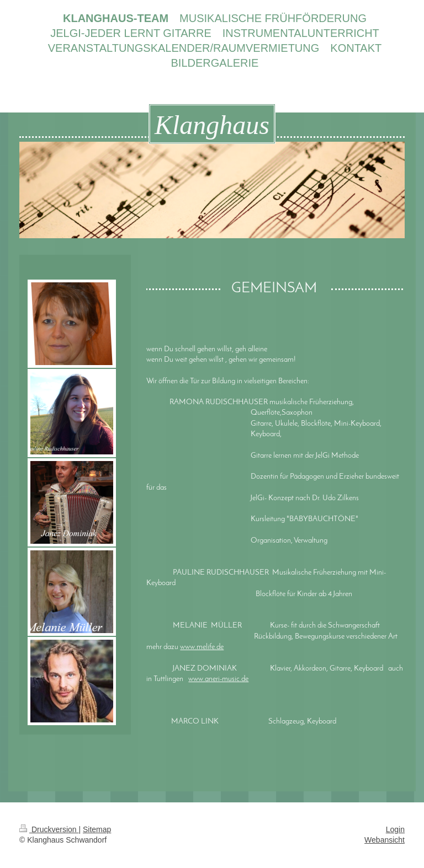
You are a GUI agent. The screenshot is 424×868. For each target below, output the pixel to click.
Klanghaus (212, 125)
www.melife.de (202, 647)
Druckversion (49, 829)
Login (395, 829)
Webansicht (385, 840)
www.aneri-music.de (218, 679)
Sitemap (97, 829)
